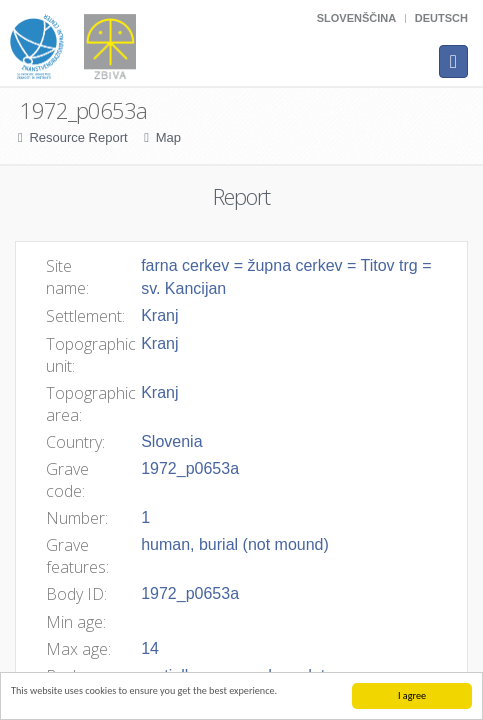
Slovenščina (356, 18)
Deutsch (441, 18)
